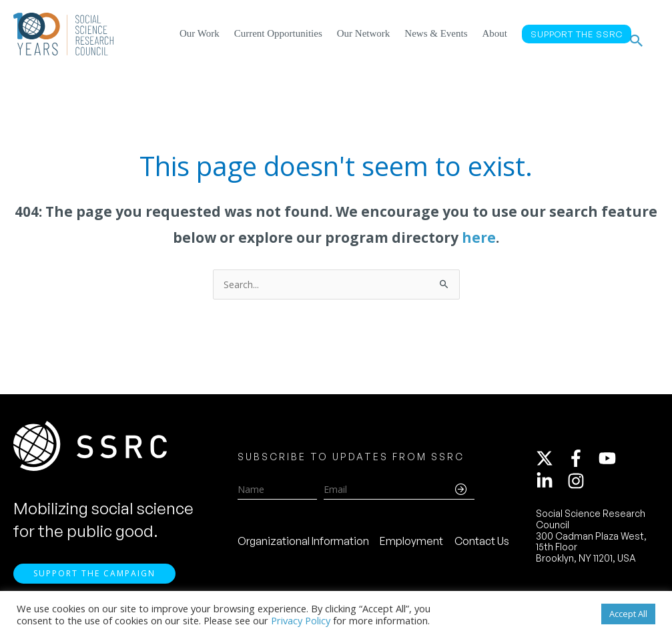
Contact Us (482, 546)
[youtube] (613, 464)
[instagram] (579, 486)
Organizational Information (303, 546)
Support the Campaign (94, 584)
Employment (411, 546)
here (479, 237)
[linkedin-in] (551, 486)
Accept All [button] (628, 614)
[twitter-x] (551, 464)
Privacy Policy (301, 620)
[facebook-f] (582, 464)
